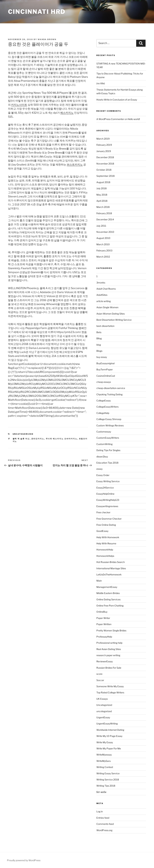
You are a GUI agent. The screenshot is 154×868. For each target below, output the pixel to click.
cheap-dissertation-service (111, 388)
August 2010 (103, 238)
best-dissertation (105, 326)
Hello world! (134, 119)
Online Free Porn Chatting (110, 606)
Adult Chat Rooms (106, 289)
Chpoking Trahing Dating (109, 394)
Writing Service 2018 (108, 780)
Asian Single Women (107, 307)
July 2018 (101, 188)
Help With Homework (108, 537)
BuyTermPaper (105, 369)
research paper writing (108, 655)
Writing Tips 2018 (106, 786)
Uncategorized (23, 434)
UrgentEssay (103, 717)
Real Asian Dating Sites (109, 649)
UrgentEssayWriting (107, 724)
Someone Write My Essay (110, 686)
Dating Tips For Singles (108, 450)
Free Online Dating (106, 525)
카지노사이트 (19, 105)
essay (99, 469)
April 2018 (102, 201)
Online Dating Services (108, 599)
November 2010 (105, 232)
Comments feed (105, 824)
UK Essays (102, 699)
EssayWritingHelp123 (108, 500)
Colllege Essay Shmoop (109, 419)
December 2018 (105, 157)
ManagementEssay (107, 587)
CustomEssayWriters (108, 438)
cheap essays (104, 382)
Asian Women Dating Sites (111, 314)
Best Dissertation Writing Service (114, 320)
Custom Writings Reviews (110, 425)
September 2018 (105, 176)
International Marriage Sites (111, 568)
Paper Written (104, 624)
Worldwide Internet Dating (110, 730)
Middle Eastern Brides (108, 593)
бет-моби (101, 792)
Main (99, 581)
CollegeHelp (103, 413)
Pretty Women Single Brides (111, 630)
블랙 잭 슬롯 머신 (21, 439)
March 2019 (103, 139)
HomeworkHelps (105, 556)
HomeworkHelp (105, 550)
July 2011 (101, 226)
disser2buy (102, 457)
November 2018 (105, 164)
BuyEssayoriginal (105, 363)
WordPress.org (104, 830)
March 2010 (103, 244)
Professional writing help (109, 643)
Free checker (103, 512)
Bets (99, 332)
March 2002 (103, 257)
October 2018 (104, 170)
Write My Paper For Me (109, 748)
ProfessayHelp (104, 637)
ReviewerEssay (105, 661)
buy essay (102, 357)
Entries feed (103, 818)
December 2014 (105, 219)
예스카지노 (67, 113)
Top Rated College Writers (110, 692)
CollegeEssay (104, 401)
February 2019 (104, 145)
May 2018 (102, 195)
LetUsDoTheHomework (109, 574)
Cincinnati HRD (37, 12)
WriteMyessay (104, 755)
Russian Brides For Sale (109, 668)
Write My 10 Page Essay (109, 736)
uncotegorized (104, 711)
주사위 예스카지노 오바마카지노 (62, 439)
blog (99, 345)
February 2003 (104, 250)
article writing (104, 301)
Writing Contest (105, 767)
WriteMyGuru (104, 761)
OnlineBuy (102, 612)
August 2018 (103, 182)
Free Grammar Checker (109, 519)
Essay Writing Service (108, 481)
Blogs (99, 351)
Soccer (100, 680)
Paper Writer (103, 618)
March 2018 (103, 207)
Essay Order (103, 475)
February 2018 (104, 213)
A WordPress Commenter (110, 119)
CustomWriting (104, 444)
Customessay (104, 432)
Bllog (99, 338)
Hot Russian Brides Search (111, 562)
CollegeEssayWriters (107, 407)
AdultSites (102, 295)
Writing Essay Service (108, 773)
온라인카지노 (38, 439)
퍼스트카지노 (75, 165)
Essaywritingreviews (107, 506)
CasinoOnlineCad (106, 376)
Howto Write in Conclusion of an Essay (117, 100)
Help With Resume (106, 543)
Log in (100, 811)
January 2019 (104, 151)
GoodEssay (102, 531)
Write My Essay (105, 742)
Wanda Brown (47, 39)
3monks (101, 283)
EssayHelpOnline (105, 494)
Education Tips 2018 (107, 463)
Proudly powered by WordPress (24, 860)
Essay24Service (105, 488)
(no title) (101, 83)
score (99, 674)
